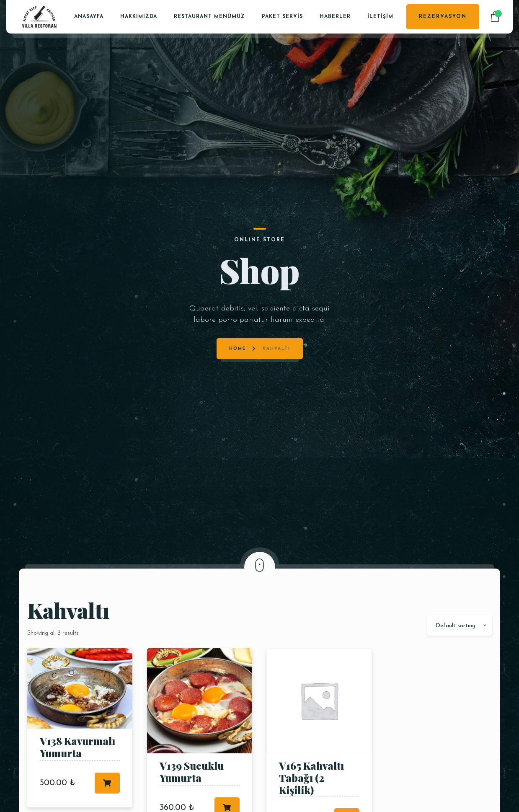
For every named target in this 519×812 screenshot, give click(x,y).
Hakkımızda (139, 17)
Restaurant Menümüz (209, 17)
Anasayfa (89, 17)
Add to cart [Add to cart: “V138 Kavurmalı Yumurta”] (107, 783)
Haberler (335, 17)
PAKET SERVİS (282, 17)
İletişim (380, 17)
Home (238, 285)
